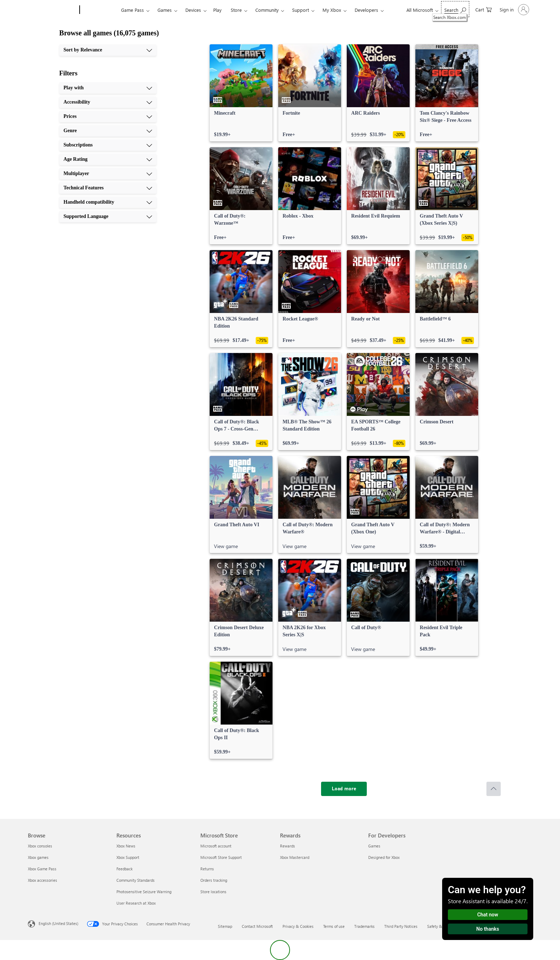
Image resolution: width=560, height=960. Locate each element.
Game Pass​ (132, 10)
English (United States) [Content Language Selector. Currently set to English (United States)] (58, 923)
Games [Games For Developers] (374, 846)
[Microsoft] (52, 10)
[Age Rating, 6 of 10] (108, 159)
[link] (241, 93)
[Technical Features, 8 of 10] (108, 188)
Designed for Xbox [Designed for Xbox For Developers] (384, 857)
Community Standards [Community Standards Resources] (136, 880)
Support (301, 10)
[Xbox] (99, 10)
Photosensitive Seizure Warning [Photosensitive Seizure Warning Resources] (144, 892)
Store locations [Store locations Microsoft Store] (213, 892)
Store (236, 10)
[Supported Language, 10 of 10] (108, 217)
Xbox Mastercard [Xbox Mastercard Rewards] (295, 857)
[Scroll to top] (494, 789)
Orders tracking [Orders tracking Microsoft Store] (214, 880)
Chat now (488, 915)
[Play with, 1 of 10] (108, 88)
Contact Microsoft (257, 926)
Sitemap (225, 926)
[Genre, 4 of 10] (108, 131)
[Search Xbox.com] (455, 9)
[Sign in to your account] (514, 10)
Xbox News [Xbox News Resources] (126, 846)
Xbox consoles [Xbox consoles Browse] (40, 846)
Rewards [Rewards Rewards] (287, 846)
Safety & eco (438, 926)
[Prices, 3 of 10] (108, 116)
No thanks (488, 929)
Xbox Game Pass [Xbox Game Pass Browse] (42, 869)
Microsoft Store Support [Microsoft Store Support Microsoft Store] (221, 857)
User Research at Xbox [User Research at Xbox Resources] (136, 903)
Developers (366, 10)
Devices (193, 10)
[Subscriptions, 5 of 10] (108, 145)
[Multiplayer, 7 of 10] (108, 174)
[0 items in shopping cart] (484, 9)
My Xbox (332, 10)
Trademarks (364, 926)
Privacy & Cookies (298, 926)
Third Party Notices (401, 926)
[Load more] (344, 789)
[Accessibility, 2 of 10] (108, 102)
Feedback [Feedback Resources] (124, 869)
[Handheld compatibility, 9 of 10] (108, 202)
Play (217, 10)
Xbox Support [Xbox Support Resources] (128, 857)
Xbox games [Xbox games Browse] (38, 857)
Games (165, 10)
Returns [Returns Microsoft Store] (207, 869)
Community (267, 10)
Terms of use (334, 926)
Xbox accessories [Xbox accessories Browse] (42, 880)
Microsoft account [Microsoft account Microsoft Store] (216, 846)
